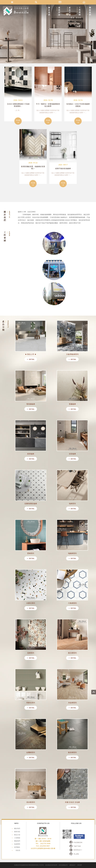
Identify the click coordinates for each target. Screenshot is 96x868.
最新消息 (17, 832)
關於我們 (17, 829)
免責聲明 (17, 844)
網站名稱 (16, 11)
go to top (94, 692)
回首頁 (18, 850)
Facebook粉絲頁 (79, 837)
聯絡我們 (17, 841)
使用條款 (17, 847)
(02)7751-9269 (45, 844)
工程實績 (17, 838)
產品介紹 (17, 835)
